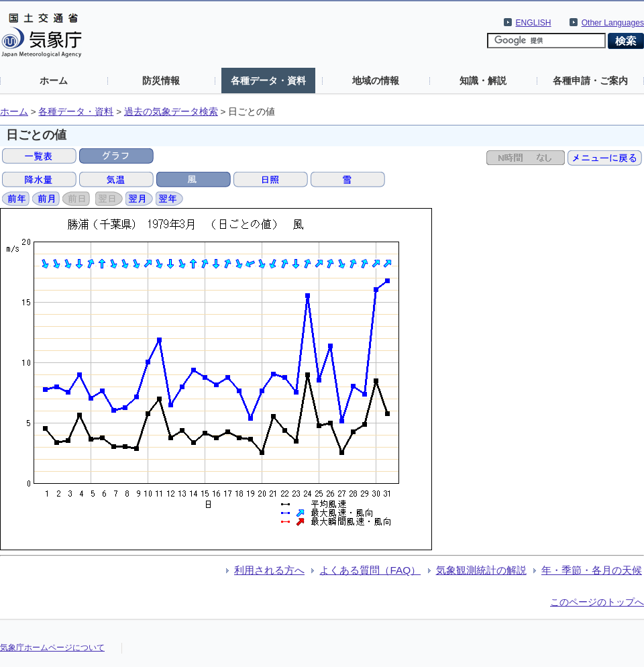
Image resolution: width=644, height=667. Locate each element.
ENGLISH (534, 23)
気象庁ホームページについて (52, 648)
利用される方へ (269, 570)
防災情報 (161, 81)
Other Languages (613, 23)
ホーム (54, 81)
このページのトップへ (597, 602)
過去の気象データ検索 (171, 112)
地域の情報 (376, 81)
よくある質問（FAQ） (370, 570)
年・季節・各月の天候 (592, 570)
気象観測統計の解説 (481, 570)
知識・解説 (483, 81)
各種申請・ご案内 (590, 81)
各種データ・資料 (268, 81)
